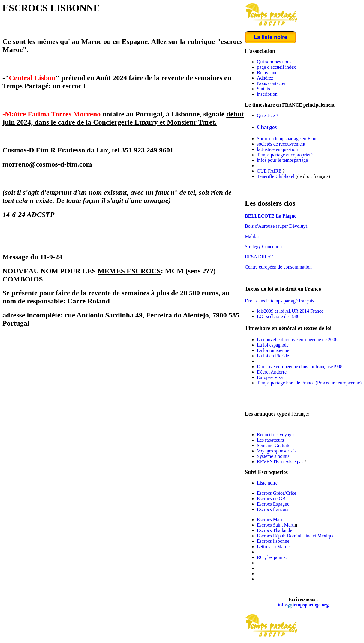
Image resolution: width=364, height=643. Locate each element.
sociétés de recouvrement (281, 144)
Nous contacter (271, 83)
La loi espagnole (273, 345)
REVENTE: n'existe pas (281, 462)
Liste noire (267, 483)
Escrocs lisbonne (273, 541)
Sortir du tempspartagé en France (289, 138)
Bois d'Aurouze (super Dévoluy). (277, 226)
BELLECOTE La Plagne (271, 216)
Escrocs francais (272, 509)
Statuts (263, 89)
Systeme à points (273, 456)
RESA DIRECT (260, 257)
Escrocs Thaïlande (274, 530)
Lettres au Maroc (273, 547)
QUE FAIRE (269, 171)
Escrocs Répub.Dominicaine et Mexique (296, 536)
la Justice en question (277, 149)
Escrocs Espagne (273, 504)
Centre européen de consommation (278, 267)
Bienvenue (267, 72)
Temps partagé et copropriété (285, 155)
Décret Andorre (272, 372)
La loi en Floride (273, 356)
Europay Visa (270, 377)
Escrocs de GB (271, 499)
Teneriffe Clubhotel (276, 176)
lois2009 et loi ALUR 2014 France (290, 311)
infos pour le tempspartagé (282, 160)
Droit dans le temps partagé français (280, 301)
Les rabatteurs (270, 440)
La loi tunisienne (273, 350)
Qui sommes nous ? (276, 62)
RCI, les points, (272, 557)
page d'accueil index (276, 67)
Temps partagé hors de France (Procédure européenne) (309, 383)
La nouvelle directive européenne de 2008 (297, 340)
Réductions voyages (276, 435)
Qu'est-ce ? (268, 115)
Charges (267, 127)
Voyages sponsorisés (277, 451)
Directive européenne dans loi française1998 (300, 367)
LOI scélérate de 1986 (278, 316)
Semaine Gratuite (274, 445)
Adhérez (265, 78)
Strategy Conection (263, 246)
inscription (267, 94)
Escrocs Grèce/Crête (277, 493)
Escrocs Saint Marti (276, 525)
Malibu (252, 236)
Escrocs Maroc (271, 520)
